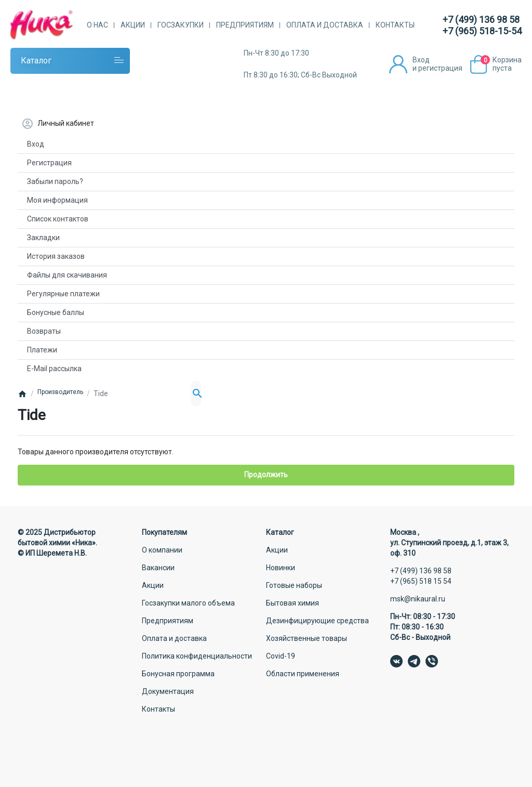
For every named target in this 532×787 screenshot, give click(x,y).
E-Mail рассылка (54, 369)
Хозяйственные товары (307, 638)
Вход (36, 144)
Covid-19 (281, 656)
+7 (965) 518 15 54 (421, 581)
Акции (133, 25)
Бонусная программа (178, 674)
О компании (162, 550)
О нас (97, 25)
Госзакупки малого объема (188, 603)
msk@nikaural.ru (418, 599)
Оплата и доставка (325, 25)
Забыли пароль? (55, 181)
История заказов (56, 256)
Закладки (43, 238)
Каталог (36, 61)
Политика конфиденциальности (197, 656)
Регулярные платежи (63, 294)
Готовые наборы (294, 585)
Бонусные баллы (56, 312)
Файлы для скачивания (67, 275)
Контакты (395, 25)
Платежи (42, 350)
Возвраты (44, 331)
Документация (168, 691)
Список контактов (58, 219)
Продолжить (266, 475)
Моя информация (57, 200)
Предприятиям (245, 25)
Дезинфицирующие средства (317, 621)
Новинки (281, 568)
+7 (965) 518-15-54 (482, 31)
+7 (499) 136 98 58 (481, 19)
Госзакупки (181, 25)
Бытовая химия (292, 603)
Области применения (303, 674)
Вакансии (158, 568)
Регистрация (49, 163)
